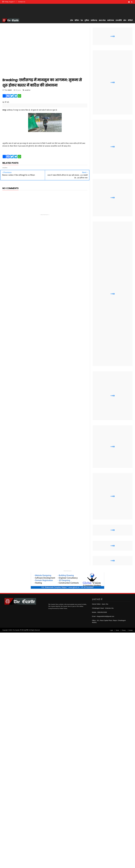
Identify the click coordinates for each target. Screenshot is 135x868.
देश (82, 20)
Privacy (124, 630)
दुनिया (87, 20)
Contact (131, 630)
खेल (125, 20)
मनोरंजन (111, 20)
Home (117, 630)
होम (72, 20)
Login (112, 630)
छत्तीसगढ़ (94, 20)
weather (28, 90)
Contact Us (22, 2)
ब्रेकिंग (77, 20)
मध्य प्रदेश (102, 20)
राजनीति (119, 20)
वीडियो (130, 20)
